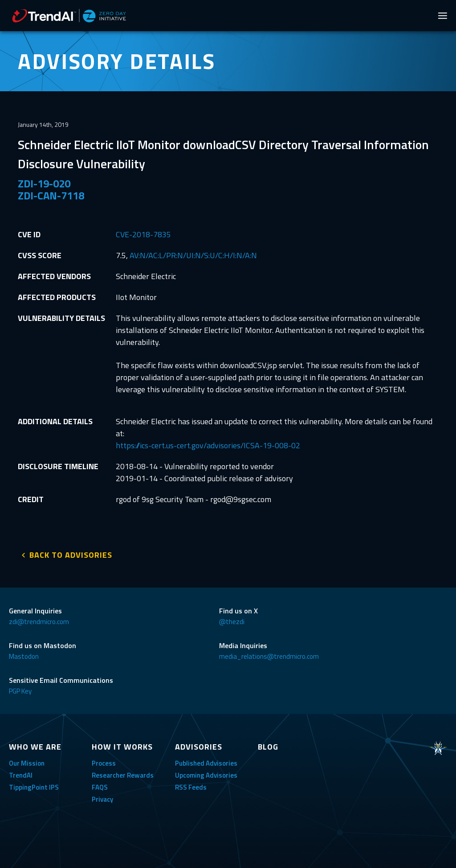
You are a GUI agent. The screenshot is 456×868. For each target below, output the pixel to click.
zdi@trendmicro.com (39, 620)
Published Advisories (206, 761)
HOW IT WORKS (122, 745)
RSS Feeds (191, 785)
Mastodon (24, 655)
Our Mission (27, 761)
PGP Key (20, 689)
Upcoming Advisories (206, 773)
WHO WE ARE (35, 745)
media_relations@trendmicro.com (269, 655)
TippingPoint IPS (34, 785)
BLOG (268, 745)
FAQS (100, 785)
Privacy (102, 797)
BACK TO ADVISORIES (71, 553)
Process (104, 761)
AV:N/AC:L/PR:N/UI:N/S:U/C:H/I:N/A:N (193, 255)
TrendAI (21, 773)
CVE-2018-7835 (143, 234)
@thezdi (232, 620)
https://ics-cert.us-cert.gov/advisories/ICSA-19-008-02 (208, 445)
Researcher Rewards (123, 773)
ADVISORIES (199, 745)
